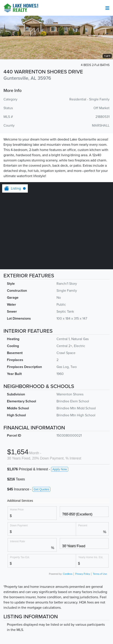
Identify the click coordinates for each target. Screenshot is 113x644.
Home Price (17, 509)
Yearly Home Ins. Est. (91, 557)
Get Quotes (42, 489)
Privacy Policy (83, 574)
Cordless (68, 574)
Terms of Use (100, 574)
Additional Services (20, 501)
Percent (83, 525)
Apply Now (60, 469)
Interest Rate (17, 541)
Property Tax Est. (20, 557)
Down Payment (19, 525)
